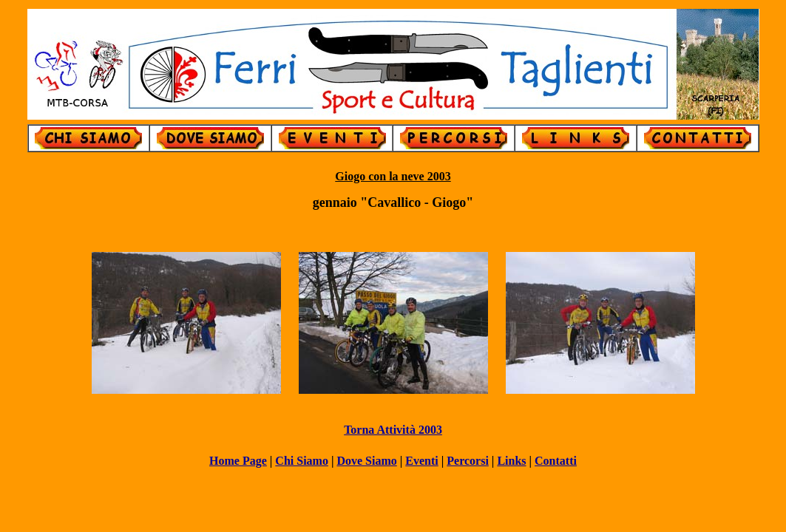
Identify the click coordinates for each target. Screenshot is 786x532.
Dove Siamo (366, 461)
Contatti (556, 461)
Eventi (421, 461)
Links (511, 461)
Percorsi (468, 461)
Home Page (238, 461)
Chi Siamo (302, 461)
